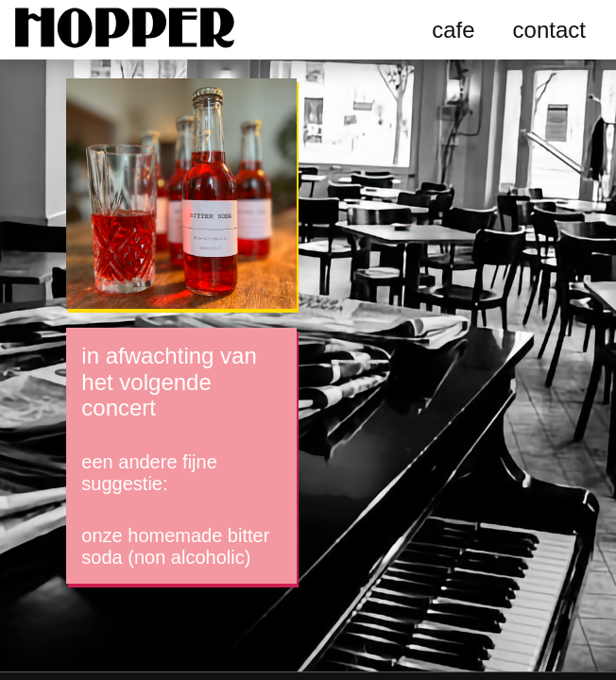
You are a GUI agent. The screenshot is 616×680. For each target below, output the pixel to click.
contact (549, 30)
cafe (453, 30)
